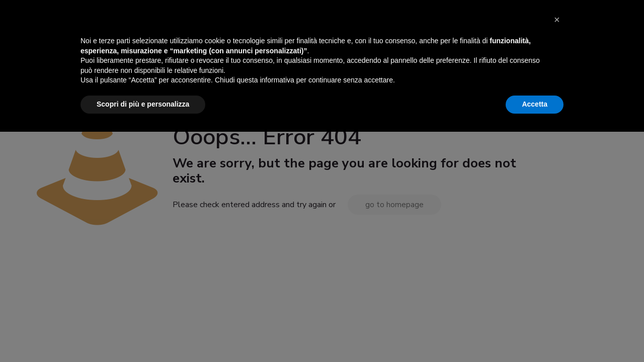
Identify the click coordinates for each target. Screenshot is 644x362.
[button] (558, 254)
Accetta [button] (535, 334)
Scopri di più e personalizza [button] (143, 334)
